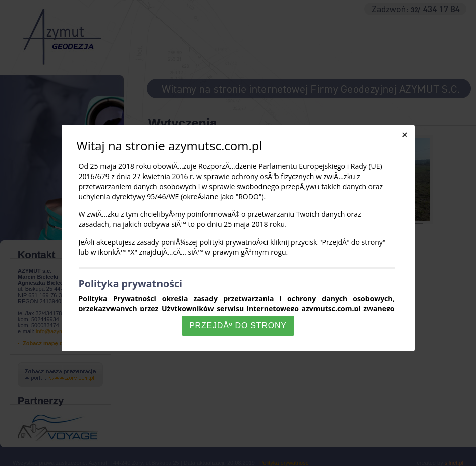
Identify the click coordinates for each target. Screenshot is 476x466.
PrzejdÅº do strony (238, 326)
